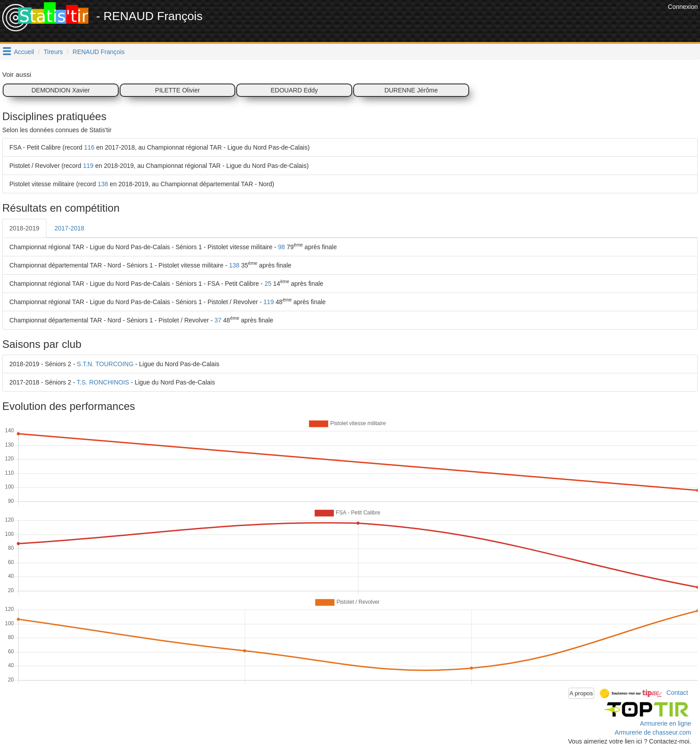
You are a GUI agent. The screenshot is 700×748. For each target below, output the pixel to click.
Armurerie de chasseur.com (653, 732)
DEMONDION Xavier (60, 90)
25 (268, 284)
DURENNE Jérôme (411, 90)
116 (89, 147)
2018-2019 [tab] (24, 228)
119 (88, 166)
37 (218, 320)
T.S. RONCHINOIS (103, 382)
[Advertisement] (503, 22)
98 (282, 247)
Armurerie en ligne (666, 723)
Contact (677, 693)
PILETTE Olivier (177, 90)
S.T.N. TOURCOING (105, 364)
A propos (581, 693)
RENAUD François (99, 52)
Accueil (24, 52)
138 (103, 184)
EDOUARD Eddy (294, 90)
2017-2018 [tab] (69, 228)
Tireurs (53, 52)
